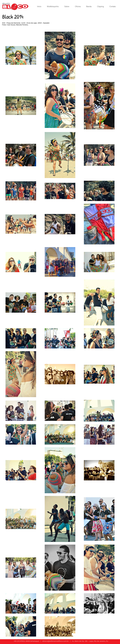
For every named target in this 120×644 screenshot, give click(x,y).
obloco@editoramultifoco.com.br (55, 641)
